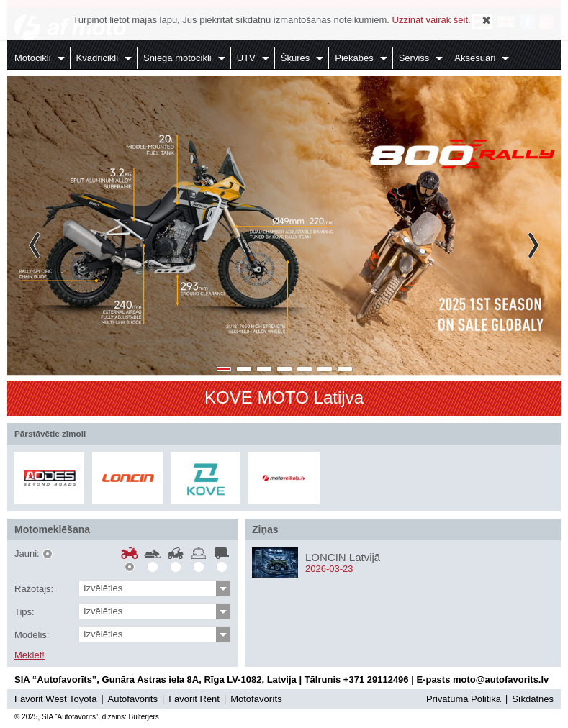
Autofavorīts (133, 699)
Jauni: (27, 554)
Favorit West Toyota (55, 699)
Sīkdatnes (533, 699)
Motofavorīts (256, 699)
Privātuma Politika (464, 699)
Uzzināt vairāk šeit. (432, 20)
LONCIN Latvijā (343, 557)
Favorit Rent (194, 699)
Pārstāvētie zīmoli (50, 433)
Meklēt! (30, 655)
